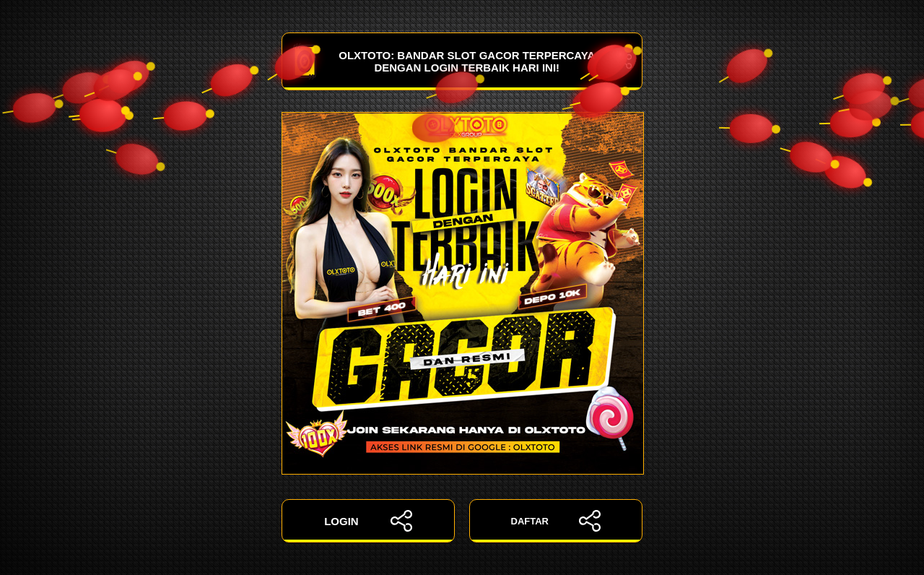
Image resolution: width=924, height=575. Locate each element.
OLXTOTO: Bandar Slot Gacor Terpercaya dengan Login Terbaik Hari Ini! (462, 61)
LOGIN (368, 521)
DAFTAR (556, 521)
